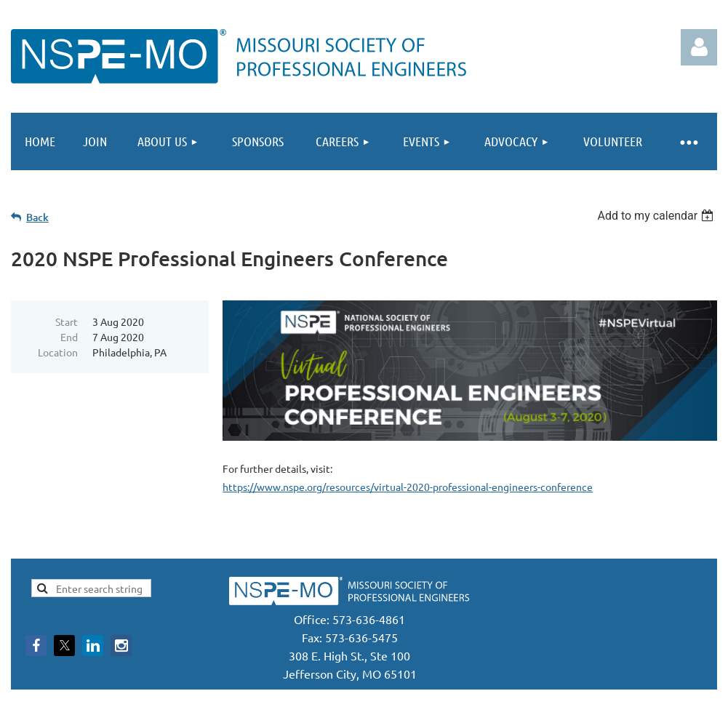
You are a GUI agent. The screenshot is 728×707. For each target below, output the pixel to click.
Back (37, 217)
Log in (699, 47)
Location (58, 352)
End (69, 337)
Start (67, 321)
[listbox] (657, 216)
